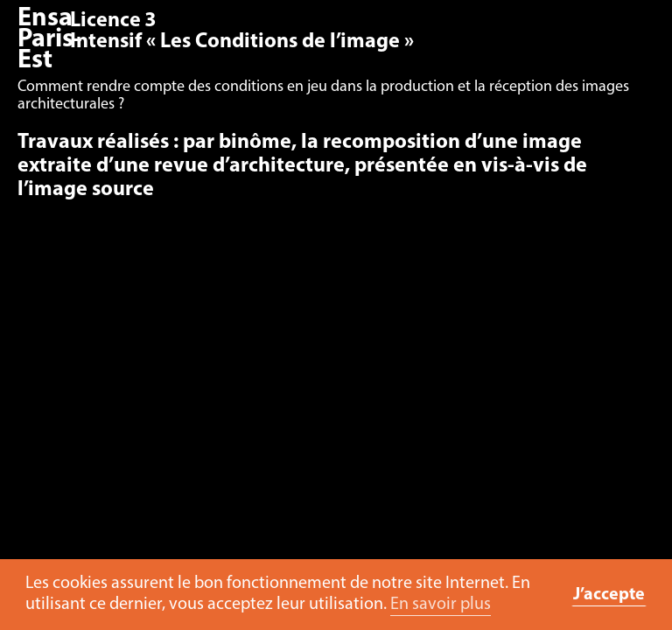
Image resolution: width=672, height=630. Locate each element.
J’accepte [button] (609, 595)
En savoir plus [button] (441, 605)
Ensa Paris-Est (50, 40)
